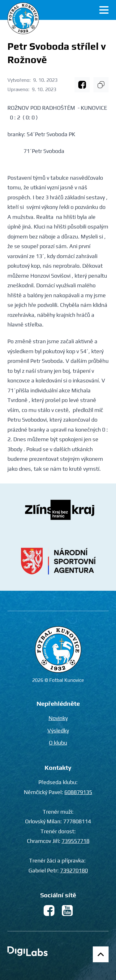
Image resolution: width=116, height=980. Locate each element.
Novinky (58, 718)
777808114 (77, 821)
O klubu (58, 743)
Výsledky (58, 730)
